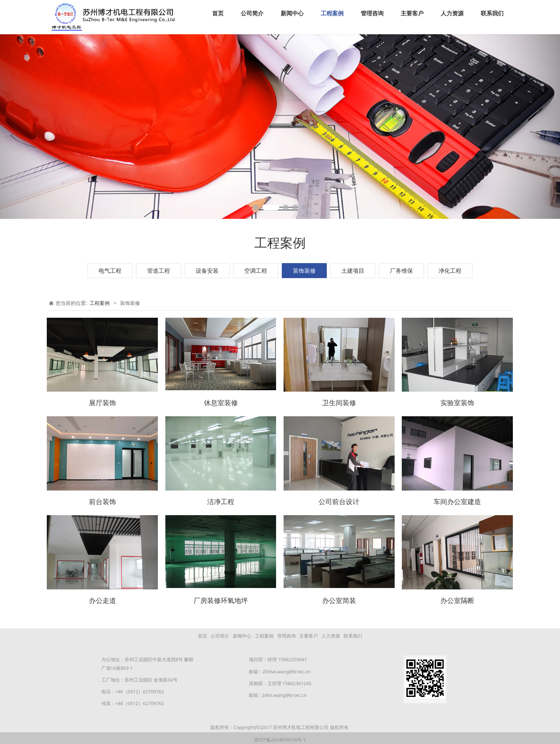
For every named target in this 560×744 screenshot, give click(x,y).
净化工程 (450, 270)
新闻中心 (292, 13)
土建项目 (353, 270)
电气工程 (110, 270)
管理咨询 (372, 13)
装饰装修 (304, 270)
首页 (218, 13)
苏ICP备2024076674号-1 (280, 735)
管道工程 (159, 270)
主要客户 (412, 13)
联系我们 (492, 13)
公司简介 (252, 13)
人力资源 (452, 13)
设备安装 (207, 270)
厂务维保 (401, 270)
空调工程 (256, 270)
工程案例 (332, 13)
